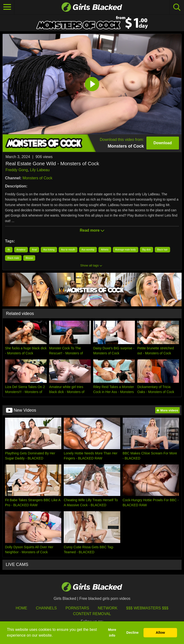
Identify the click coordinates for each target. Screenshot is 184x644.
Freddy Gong (17, 170)
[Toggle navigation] (7, 7)
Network (108, 608)
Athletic (105, 250)
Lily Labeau (40, 170)
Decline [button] (132, 633)
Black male (13, 258)
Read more (92, 230)
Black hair (162, 250)
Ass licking (49, 250)
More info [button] (112, 633)
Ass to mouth (68, 250)
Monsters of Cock (37, 178)
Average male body (126, 250)
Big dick (147, 250)
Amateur (21, 250)
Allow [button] (160, 633)
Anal (34, 250)
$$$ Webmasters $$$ (147, 608)
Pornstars (77, 608)
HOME (21, 608)
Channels (46, 608)
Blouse (29, 258)
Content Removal (92, 614)
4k (9, 250)
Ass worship (88, 250)
